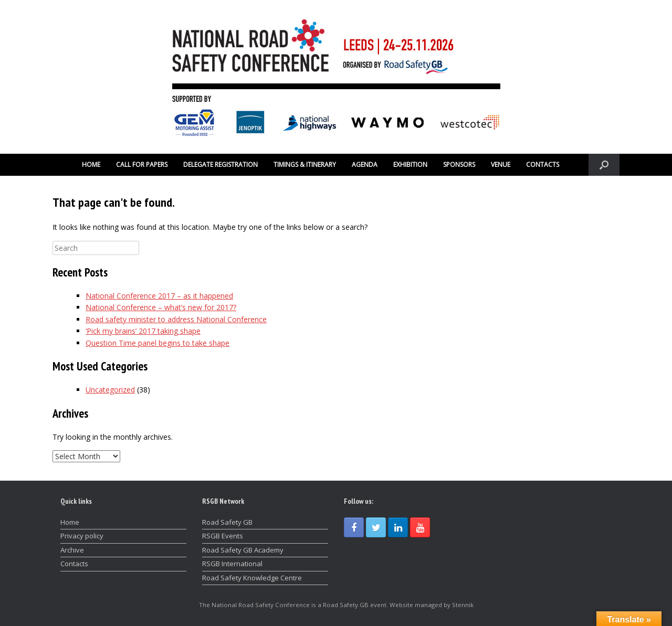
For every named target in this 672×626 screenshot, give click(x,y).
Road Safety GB (227, 522)
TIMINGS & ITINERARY (305, 165)
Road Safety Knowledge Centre (252, 578)
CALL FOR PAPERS (142, 165)
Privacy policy (82, 536)
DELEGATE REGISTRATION (220, 165)
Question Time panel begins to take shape (157, 343)
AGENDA (365, 165)
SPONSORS (459, 165)
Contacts (74, 564)
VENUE (501, 165)
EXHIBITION (410, 165)
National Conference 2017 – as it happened (159, 296)
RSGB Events (223, 536)
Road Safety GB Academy (243, 550)
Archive (72, 550)
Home (70, 522)
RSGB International (232, 564)
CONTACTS (543, 165)
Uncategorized (110, 390)
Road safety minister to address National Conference (176, 319)
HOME (91, 165)
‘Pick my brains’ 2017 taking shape (143, 331)
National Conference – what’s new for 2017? (161, 307)
